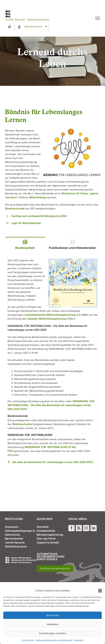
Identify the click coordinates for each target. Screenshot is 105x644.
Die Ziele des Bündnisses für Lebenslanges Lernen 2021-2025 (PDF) (52, 462)
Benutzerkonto (33, 26)
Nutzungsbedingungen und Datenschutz (54, 640)
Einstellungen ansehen (53, 633)
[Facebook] (71, 528)
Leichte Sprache (15, 20)
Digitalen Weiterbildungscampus (47, 319)
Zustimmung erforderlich (55, 568)
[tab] (25, 247)
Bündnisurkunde (22, 424)
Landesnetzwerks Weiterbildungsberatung (50, 315)
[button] (100, 591)
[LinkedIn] (94, 528)
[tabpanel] (52, 361)
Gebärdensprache (38, 20)
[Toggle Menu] (98, 18)
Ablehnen (52, 624)
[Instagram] (86, 528)
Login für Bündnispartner (26, 223)
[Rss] (79, 528)
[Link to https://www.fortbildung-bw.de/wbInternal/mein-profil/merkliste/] (10, 27)
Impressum (79, 640)
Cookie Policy (28, 640)
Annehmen (53, 615)
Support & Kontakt (48, 543)
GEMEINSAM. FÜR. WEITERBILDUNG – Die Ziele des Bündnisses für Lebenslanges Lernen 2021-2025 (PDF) (51, 405)
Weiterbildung (37, 197)
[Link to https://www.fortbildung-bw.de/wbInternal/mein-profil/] (19, 27)
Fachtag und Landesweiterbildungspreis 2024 (39, 216)
